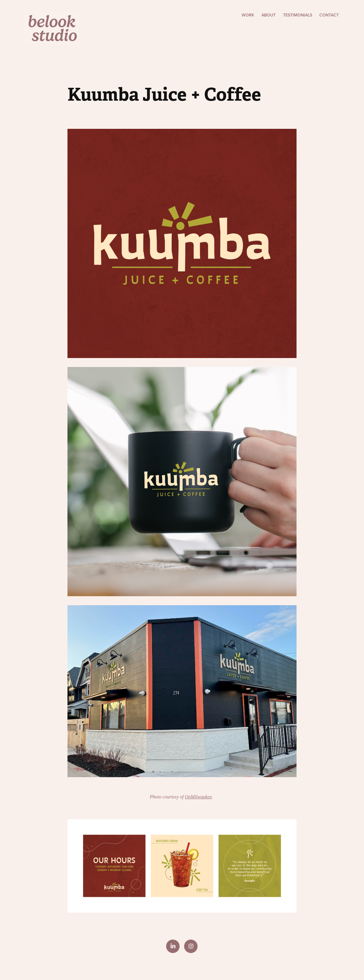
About (269, 15)
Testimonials (298, 15)
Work (248, 15)
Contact (329, 15)
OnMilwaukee (198, 797)
